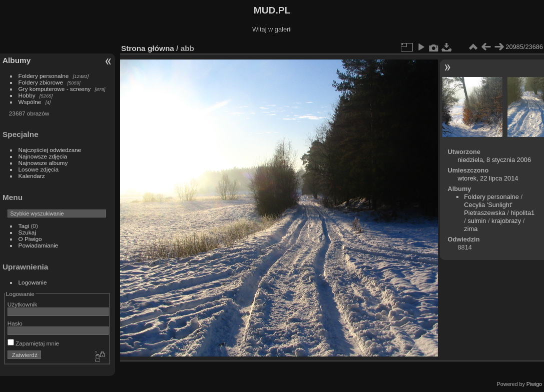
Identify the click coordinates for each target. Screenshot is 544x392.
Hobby (27, 95)
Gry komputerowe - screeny (55, 89)
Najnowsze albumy (43, 163)
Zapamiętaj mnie (33, 343)
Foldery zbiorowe (41, 82)
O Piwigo (30, 239)
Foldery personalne (44, 76)
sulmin (477, 221)
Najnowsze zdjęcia (43, 156)
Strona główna (148, 48)
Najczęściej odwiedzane (50, 150)
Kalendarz (32, 176)
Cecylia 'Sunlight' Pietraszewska (488, 209)
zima (471, 229)
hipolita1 (522, 213)
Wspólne (30, 102)
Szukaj (27, 232)
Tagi (24, 226)
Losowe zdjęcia (39, 169)
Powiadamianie (39, 245)
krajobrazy (506, 221)
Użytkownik (23, 304)
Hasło (15, 323)
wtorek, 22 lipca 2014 (488, 178)
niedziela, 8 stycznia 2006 (494, 160)
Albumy (17, 60)
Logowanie (33, 282)
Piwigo (534, 384)
